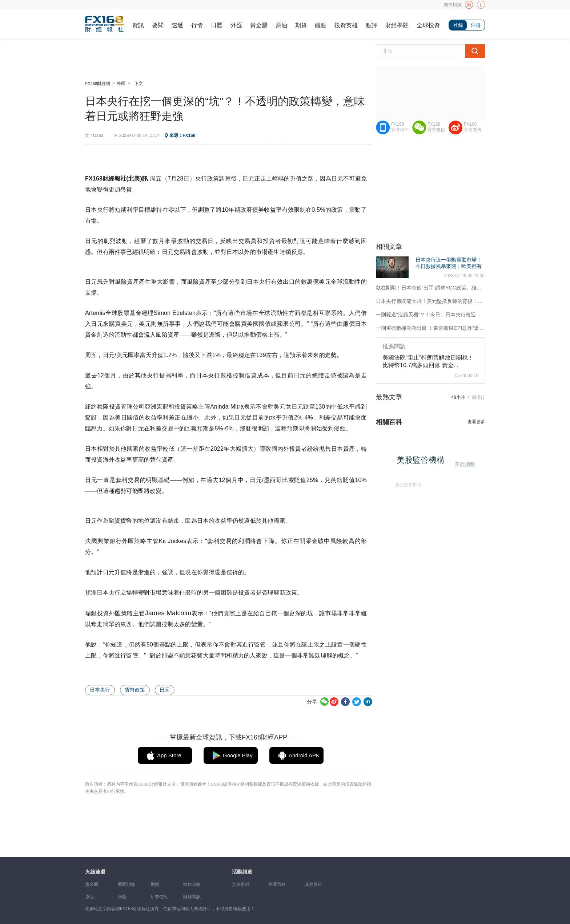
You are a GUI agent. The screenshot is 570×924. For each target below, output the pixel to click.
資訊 (138, 25)
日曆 (217, 25)
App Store (169, 755)
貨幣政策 (135, 690)
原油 (281, 25)
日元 (165, 690)
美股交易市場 (407, 483)
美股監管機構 (423, 462)
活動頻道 (242, 872)
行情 (197, 25)
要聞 (158, 25)
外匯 (236, 25)
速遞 (177, 25)
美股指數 (464, 464)
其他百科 (313, 884)
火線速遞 (95, 872)
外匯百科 (277, 884)
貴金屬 (259, 25)
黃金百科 (241, 884)
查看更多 (476, 422)
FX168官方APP (400, 127)
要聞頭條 (127, 884)
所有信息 (159, 897)
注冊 (476, 25)
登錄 (458, 25)
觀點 (321, 25)
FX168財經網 (98, 84)
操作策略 (192, 884)
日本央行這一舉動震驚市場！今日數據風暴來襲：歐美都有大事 (449, 266)
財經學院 (397, 25)
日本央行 (100, 690)
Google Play (238, 755)
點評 (372, 25)
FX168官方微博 (473, 127)
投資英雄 (346, 25)
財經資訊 (192, 897)
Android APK (304, 755)
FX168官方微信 (436, 127)
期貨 (301, 25)
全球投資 (428, 25)
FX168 (189, 135)
